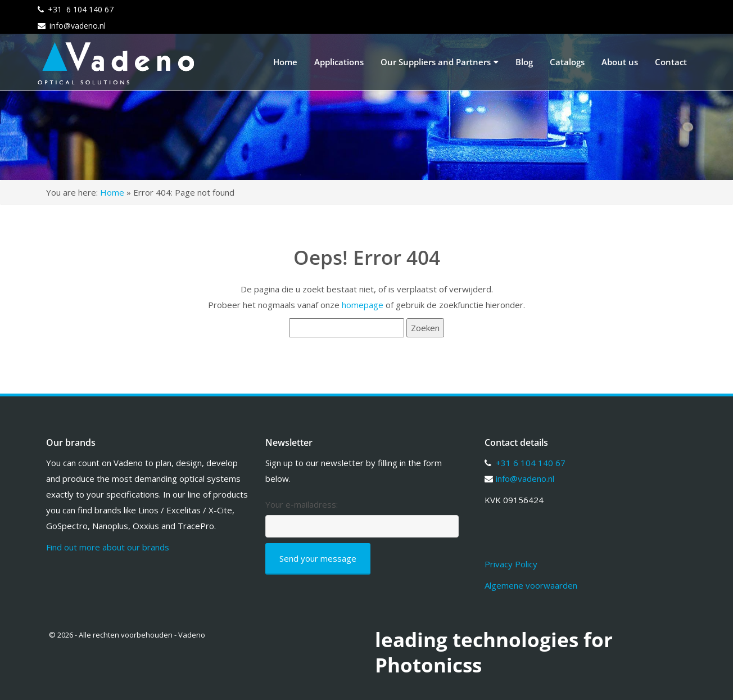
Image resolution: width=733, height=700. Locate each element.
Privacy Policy (511, 564)
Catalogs (567, 62)
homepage (363, 305)
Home (285, 62)
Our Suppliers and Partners (440, 62)
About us (620, 62)
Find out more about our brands (108, 547)
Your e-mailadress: (302, 505)
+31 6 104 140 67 (81, 9)
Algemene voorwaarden (531, 585)
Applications (339, 62)
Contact (671, 62)
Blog (524, 62)
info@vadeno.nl (78, 26)
